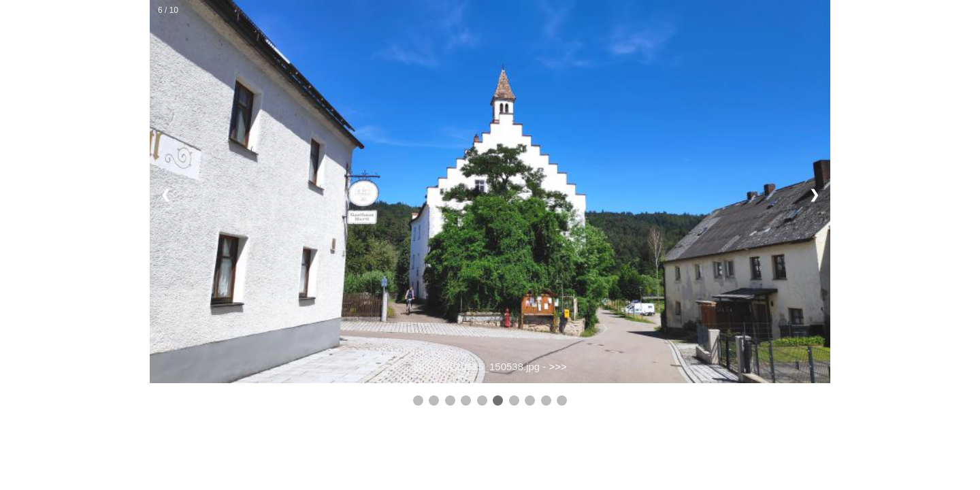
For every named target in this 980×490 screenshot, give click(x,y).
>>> (558, 366)
